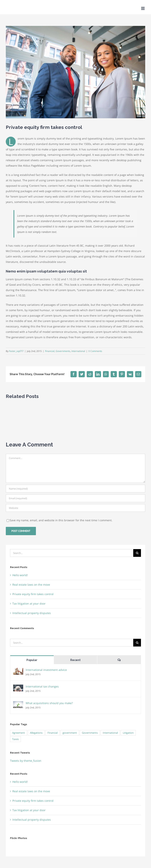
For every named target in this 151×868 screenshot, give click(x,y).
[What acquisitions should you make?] (18, 704)
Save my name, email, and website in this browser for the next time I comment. (61, 520)
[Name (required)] (75, 489)
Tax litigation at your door (29, 604)
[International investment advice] (18, 671)
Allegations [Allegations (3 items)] (36, 733)
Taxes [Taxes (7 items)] (15, 739)
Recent (75, 660)
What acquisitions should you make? (49, 703)
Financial (50, 351)
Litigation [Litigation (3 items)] (128, 733)
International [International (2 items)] (110, 733)
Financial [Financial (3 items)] (53, 733)
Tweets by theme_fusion (26, 761)
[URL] (75, 508)
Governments (63, 351)
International (78, 351)
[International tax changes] (18, 687)
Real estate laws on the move (31, 585)
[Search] (137, 553)
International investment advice (46, 670)
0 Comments (95, 351)
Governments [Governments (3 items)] (90, 733)
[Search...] (72, 553)
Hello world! (20, 575)
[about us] (75, 72)
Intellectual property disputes (32, 613)
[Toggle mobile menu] (143, 8)
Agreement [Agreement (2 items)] (19, 733)
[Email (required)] (75, 498)
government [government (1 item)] (70, 733)
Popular (32, 660)
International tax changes (42, 686)
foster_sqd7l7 (16, 351)
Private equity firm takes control (33, 594)
